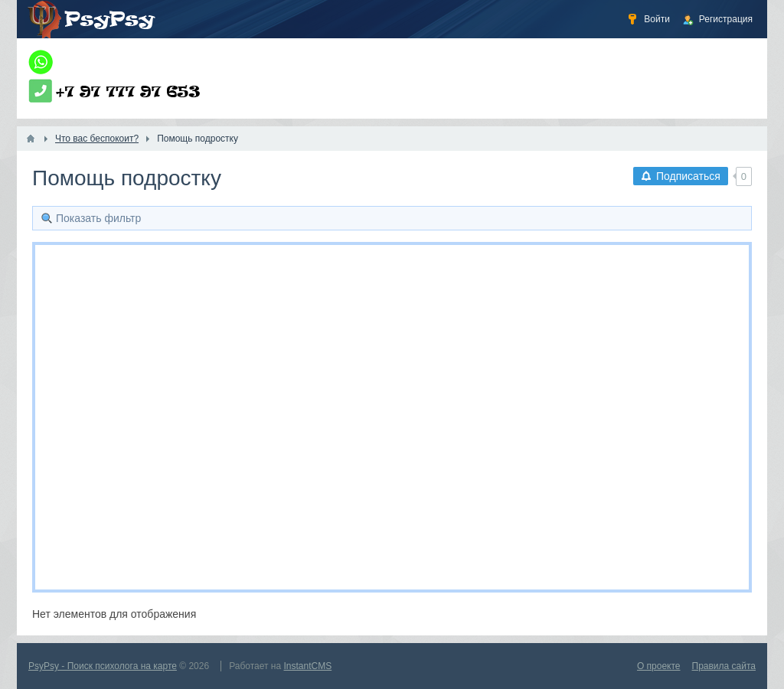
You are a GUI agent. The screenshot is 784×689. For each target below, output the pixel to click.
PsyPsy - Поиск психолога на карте (103, 666)
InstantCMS (308, 666)
